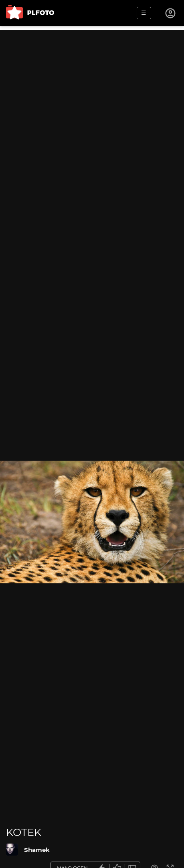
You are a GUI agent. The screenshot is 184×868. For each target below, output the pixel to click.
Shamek (37, 850)
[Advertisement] (92, 122)
